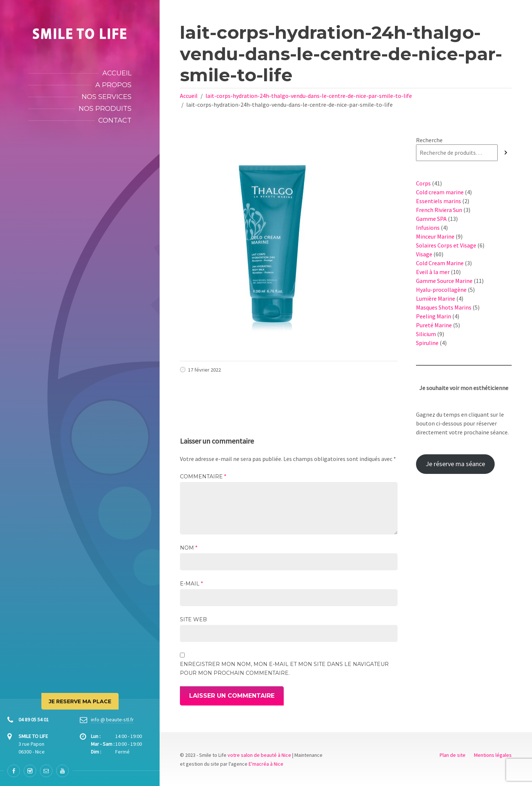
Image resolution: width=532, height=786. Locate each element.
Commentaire (203, 476)
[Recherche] (506, 153)
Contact (115, 120)
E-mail (191, 584)
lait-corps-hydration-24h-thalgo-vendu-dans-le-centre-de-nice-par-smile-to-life (309, 96)
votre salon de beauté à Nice (259, 755)
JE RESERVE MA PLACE (80, 701)
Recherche (429, 140)
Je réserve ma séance (455, 464)
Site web (193, 619)
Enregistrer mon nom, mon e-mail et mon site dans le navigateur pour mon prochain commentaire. (284, 669)
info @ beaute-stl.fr (112, 720)
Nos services (107, 97)
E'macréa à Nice (266, 764)
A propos (113, 85)
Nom (189, 548)
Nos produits (105, 109)
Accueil (117, 73)
